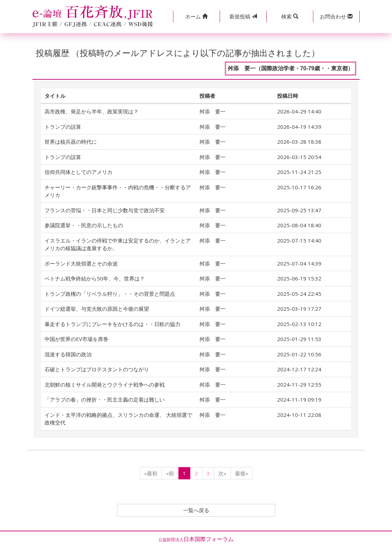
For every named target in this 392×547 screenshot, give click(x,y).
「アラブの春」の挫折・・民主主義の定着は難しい (105, 399)
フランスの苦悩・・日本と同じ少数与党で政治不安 (105, 210)
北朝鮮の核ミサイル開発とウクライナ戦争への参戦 (105, 385)
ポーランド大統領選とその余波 (81, 263)
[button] (196, 17)
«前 (170, 473)
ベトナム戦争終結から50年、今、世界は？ (95, 278)
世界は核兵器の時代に (71, 142)
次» (222, 473)
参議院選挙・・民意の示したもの (84, 225)
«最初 (151, 473)
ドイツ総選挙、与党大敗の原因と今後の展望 (97, 309)
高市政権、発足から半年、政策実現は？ (92, 111)
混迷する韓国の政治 (68, 354)
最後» (242, 473)
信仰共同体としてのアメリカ (79, 172)
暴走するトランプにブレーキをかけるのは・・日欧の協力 (112, 324)
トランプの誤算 (63, 127)
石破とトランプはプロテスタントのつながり (97, 369)
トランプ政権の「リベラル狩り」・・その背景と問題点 (110, 294)
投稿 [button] (243, 16)
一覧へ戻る (196, 510)
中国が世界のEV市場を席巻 (76, 339)
